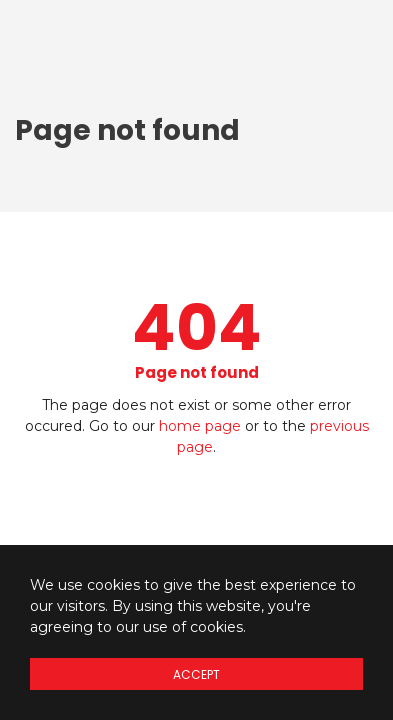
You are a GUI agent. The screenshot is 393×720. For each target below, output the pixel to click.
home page (200, 426)
